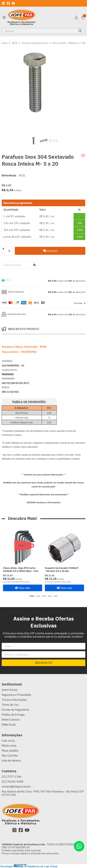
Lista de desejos (11, 760)
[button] (43, 281)
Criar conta (8, 741)
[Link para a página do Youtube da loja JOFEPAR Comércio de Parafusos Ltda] (13, 3)
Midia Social (9, 725)
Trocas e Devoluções (14, 700)
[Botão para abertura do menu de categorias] (4, 17)
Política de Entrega (13, 715)
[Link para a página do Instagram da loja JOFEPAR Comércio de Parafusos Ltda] (3, 3)
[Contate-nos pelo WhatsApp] (79, 846)
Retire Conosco (11, 720)
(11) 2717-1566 (12, 777)
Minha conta (9, 746)
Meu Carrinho (10, 756)
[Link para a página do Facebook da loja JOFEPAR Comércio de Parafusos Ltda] (8, 3)
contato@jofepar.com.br (16, 787)
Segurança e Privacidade (16, 695)
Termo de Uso (10, 705)
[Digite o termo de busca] (39, 31)
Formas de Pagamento (15, 710)
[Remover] (3, 253)
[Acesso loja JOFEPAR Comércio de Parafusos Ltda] (76, 17)
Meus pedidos (10, 751)
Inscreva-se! (44, 663)
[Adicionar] (3, 249)
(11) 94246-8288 (13, 782)
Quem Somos (10, 690)
